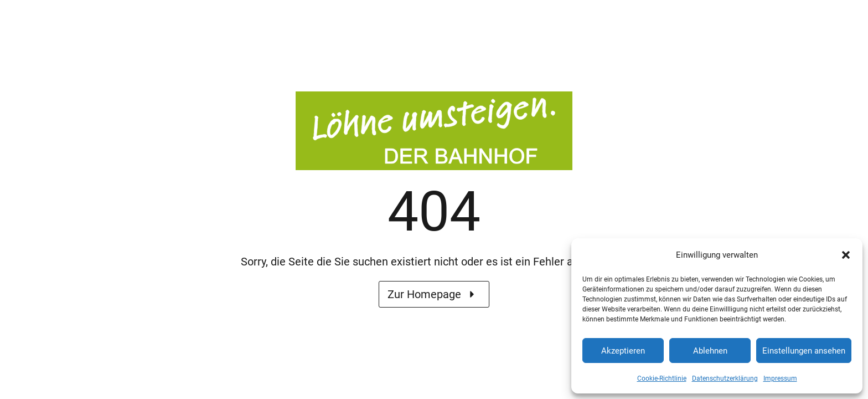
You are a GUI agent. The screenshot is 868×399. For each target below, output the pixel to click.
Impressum (780, 378)
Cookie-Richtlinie (662, 378)
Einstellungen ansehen (804, 351)
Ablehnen (710, 351)
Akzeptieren (623, 351)
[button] (846, 255)
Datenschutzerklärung (725, 378)
